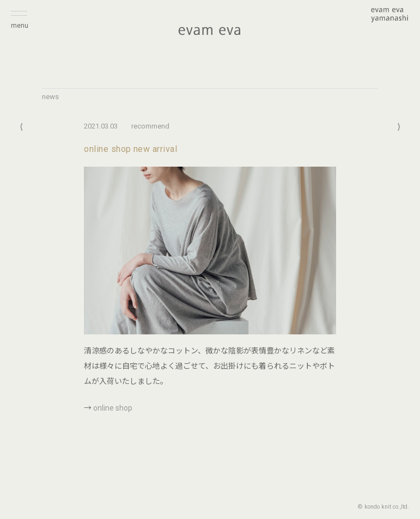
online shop (113, 408)
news (50, 97)
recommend (150, 126)
